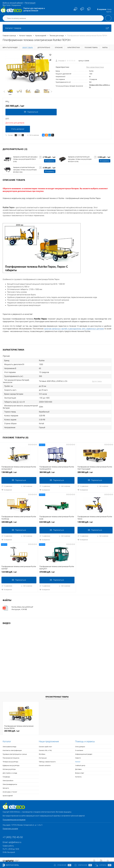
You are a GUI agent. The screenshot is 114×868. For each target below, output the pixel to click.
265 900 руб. (12, 729)
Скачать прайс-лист (45, 744)
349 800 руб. (19, 521)
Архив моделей (8, 793)
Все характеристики (95, 67)
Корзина (103, 865)
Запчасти (6, 786)
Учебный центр (80, 763)
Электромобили (8, 778)
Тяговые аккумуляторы (10, 759)
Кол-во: (11, 136)
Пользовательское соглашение (14, 817)
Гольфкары (6, 774)
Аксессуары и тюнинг (10, 790)
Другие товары (96, 381)
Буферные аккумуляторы (11, 763)
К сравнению (7, 484)
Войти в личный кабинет (14, 3)
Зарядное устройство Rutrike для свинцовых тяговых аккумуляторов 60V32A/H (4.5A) (80, 160)
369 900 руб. (57, 471)
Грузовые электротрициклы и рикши (15, 752)
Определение (16, 5)
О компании (79, 748)
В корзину (50, 161)
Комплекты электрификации (12, 748)
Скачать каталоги (45, 763)
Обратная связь (11, 865)
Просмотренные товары (57, 694)
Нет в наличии (33, 136)
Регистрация (32, 3)
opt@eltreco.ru (15, 840)
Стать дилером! (18, 129)
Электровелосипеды (10, 744)
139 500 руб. (95, 521)
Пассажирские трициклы (11, 756)
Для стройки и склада (10, 771)
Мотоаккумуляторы (9, 767)
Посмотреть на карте (10, 826)
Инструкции (43, 756)
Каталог (78, 759)
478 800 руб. (57, 570)
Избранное (83, 865)
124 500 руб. (19, 570)
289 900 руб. (95, 471)
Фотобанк (42, 752)
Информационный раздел (84, 752)
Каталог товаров (57, 28)
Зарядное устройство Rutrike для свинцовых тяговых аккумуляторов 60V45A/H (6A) (25, 170)
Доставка (78, 767)
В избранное (7, 488)
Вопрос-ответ (80, 771)
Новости (78, 756)
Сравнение (62, 865)
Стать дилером (80, 744)
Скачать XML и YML (45, 748)
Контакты (78, 774)
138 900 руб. (19, 471)
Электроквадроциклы (10, 782)
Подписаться (31, 112)
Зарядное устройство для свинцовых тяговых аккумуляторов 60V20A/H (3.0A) (25, 160)
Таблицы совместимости (47, 759)
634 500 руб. (57, 521)
